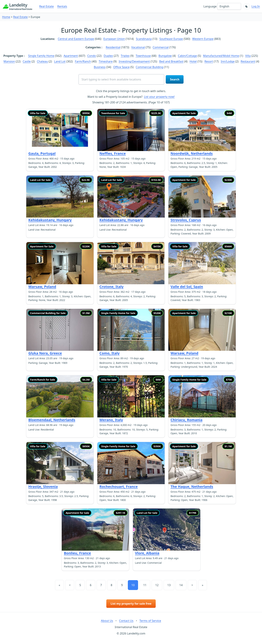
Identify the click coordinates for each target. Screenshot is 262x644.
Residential (113, 47)
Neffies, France (113, 153)
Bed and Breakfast (171, 61)
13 (169, 585)
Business (100, 67)
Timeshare (106, 61)
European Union (114, 39)
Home (6, 17)
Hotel (193, 61)
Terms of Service (150, 621)
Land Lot (60, 61)
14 (181, 585)
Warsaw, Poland (42, 287)
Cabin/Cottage (187, 56)
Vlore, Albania (147, 553)
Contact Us (126, 621)
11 (145, 585)
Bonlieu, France (77, 553)
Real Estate (46, 6)
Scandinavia (144, 39)
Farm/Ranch (83, 61)
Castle (27, 61)
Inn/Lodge (228, 61)
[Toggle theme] (247, 6)
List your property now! (159, 97)
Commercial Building (150, 67)
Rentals (62, 6)
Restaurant (248, 61)
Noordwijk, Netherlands (192, 153)
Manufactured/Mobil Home (221, 56)
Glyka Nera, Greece (45, 353)
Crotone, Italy (112, 287)
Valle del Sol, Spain (187, 287)
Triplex (125, 56)
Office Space (121, 67)
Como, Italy (109, 353)
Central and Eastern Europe (76, 39)
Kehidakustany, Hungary (50, 220)
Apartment (71, 56)
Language (210, 6)
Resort (209, 61)
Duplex (108, 56)
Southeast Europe (171, 39)
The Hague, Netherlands (192, 487)
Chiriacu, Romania (186, 420)
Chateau (42, 61)
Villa (248, 56)
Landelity (21, 6)
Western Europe (203, 39)
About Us (107, 621)
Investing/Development (134, 61)
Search (175, 79)
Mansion (9, 61)
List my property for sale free (131, 604)
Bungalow (165, 56)
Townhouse (143, 56)
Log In (256, 6)
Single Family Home (41, 56)
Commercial (161, 47)
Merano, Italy (111, 420)
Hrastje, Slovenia (43, 487)
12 (157, 585)
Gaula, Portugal (42, 153)
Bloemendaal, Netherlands (52, 420)
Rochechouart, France (119, 487)
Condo (92, 56)
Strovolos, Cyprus (186, 220)
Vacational (138, 47)
